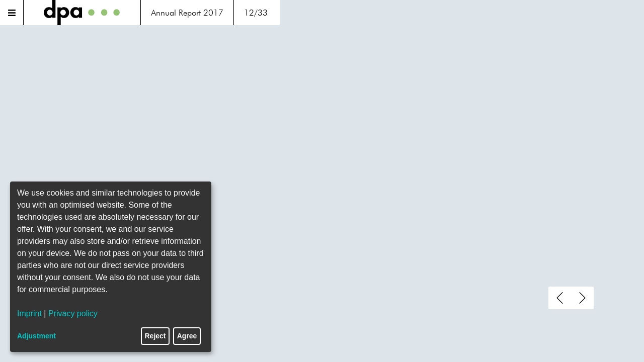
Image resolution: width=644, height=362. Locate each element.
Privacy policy (73, 313)
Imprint (29, 313)
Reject (155, 336)
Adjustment (36, 336)
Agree (187, 336)
